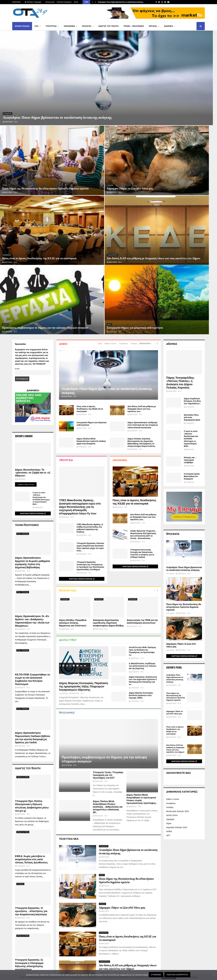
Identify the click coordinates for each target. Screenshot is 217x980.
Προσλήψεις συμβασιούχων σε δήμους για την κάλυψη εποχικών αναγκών (135, 131)
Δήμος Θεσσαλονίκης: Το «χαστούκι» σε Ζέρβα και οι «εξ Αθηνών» (33, 278)
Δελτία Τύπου (68, 445)
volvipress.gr (167, 931)
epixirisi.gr (166, 916)
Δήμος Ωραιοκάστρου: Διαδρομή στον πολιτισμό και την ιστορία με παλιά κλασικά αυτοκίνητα (143, 230)
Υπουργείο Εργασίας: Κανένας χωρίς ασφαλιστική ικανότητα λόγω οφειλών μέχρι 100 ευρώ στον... (90, 352)
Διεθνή (169, 636)
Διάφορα (168, 26)
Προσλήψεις (67, 518)
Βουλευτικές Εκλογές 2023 (178, 616)
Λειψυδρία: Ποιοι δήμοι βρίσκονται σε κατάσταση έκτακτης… (121, 2)
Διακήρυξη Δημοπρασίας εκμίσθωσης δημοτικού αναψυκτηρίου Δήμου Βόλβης (108, 428)
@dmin (65, 498)
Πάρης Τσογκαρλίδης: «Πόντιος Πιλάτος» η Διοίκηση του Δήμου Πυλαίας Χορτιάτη (180, 188)
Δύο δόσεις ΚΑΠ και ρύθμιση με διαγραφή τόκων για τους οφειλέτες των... (142, 214)
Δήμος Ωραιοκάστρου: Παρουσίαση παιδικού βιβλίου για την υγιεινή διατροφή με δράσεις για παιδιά (33, 543)
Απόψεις (134, 149)
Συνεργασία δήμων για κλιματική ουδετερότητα (185, 131)
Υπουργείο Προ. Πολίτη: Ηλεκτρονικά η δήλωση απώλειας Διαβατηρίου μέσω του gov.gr (32, 611)
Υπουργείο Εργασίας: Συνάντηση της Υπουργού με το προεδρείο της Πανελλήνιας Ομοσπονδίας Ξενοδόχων (90, 371)
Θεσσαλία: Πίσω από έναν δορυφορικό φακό (192, 222)
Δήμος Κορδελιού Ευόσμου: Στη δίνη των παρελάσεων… (192, 206)
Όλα (100, 149)
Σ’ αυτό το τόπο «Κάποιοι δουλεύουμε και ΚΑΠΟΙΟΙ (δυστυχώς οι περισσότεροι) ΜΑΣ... (41, 303)
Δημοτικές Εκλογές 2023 (177, 632)
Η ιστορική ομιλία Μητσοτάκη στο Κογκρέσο (192, 281)
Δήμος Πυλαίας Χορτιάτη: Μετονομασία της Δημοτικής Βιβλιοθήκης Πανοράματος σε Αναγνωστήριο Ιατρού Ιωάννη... (142, 247)
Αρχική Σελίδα (22, 26)
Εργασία (153, 26)
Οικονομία (69, 26)
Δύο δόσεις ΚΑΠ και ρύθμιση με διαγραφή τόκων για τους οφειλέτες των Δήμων (80, 129)
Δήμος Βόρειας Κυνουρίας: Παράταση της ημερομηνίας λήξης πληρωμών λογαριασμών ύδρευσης (83, 492)
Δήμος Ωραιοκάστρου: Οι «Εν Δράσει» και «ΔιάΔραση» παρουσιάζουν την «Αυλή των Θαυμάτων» (32, 426)
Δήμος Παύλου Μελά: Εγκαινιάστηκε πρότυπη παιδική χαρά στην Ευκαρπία (91, 246)
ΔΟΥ (168, 640)
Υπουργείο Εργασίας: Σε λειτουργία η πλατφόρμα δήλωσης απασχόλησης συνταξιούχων (29, 770)
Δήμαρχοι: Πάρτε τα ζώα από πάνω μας (188, 96)
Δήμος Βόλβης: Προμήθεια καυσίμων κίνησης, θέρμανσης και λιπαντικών (73, 428)
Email (17, 174)
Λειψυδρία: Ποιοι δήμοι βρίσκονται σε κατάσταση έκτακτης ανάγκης (57, 95)
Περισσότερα (145, 149)
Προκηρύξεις (68, 395)
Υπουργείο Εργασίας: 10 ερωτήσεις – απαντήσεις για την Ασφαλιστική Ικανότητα (31, 716)
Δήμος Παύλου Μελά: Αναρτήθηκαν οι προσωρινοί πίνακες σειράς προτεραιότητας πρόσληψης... (142, 604)
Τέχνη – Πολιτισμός (134, 26)
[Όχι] (214, 975)
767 (84, 882)
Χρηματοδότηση (62, 122)
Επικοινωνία (50, 2)
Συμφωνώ (157, 975)
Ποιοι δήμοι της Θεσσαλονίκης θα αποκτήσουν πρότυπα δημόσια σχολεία (188, 58)
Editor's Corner (110, 149)
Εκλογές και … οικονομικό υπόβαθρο (190, 265)
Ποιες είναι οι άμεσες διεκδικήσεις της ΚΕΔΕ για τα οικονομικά (24, 131)
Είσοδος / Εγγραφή (33, 2)
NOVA (163, 924)
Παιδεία (168, 53)
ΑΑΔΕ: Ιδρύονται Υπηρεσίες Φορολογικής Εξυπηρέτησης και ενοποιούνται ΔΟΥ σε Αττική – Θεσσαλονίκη (143, 340)
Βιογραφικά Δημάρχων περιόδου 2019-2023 (32, 920)
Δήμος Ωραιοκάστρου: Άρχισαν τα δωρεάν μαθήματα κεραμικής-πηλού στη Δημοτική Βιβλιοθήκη (32, 368)
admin (172, 379)
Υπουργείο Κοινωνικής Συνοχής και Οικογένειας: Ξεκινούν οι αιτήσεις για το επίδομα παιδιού (142, 359)
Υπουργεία (51, 26)
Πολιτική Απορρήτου (64, 2)
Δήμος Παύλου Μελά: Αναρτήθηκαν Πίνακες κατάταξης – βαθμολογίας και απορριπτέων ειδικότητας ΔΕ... (108, 612)
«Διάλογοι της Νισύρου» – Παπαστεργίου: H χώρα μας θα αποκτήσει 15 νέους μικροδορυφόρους (128, 859)
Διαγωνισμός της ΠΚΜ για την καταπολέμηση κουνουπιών (142, 427)
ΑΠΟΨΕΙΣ (172, 149)
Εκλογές (87, 26)
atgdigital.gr (166, 909)
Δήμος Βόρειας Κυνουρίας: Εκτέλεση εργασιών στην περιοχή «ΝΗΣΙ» (141, 500)
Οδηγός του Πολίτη (108, 26)
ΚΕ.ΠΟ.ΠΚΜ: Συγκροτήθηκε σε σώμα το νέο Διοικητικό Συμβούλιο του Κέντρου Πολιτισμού (33, 484)
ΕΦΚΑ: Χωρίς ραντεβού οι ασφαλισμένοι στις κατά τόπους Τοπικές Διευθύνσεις (31, 664)
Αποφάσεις (123, 149)
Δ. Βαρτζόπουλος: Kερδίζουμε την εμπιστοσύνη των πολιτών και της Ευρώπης (143, 471)
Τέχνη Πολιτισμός (27, 330)
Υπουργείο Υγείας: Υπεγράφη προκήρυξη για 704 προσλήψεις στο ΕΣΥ (108, 580)
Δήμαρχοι (169, 93)
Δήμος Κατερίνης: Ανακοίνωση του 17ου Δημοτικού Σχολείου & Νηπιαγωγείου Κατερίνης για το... (143, 486)
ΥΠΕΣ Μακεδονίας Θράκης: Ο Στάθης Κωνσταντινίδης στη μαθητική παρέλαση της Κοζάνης (90, 333)
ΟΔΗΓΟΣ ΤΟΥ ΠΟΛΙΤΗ (28, 573)
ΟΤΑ (37, 26)
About (76, 2)
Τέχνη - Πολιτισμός (23, 339)
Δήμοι (168, 126)
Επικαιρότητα (7, 91)
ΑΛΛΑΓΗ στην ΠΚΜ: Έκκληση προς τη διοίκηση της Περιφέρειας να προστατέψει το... (142, 456)
